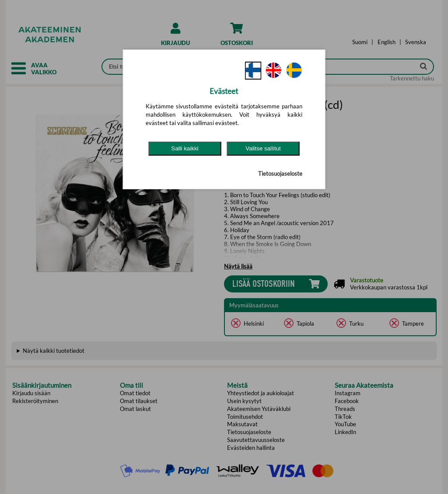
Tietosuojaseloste (280, 174)
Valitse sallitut (263, 148)
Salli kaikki (185, 148)
